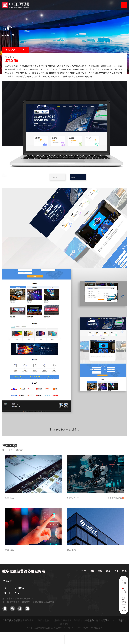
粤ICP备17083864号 (72, 630)
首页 (84, 574)
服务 (92, 574)
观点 (108, 574)
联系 (125, 574)
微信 (124, 602)
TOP (124, 611)
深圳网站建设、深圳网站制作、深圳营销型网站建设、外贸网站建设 (54, 623)
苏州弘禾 (72, 553)
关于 (116, 574)
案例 (100, 574)
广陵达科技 (96, 499)
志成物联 (10, 553)
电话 (124, 592)
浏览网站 (10, 50)
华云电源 (10, 499)
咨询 (124, 583)
